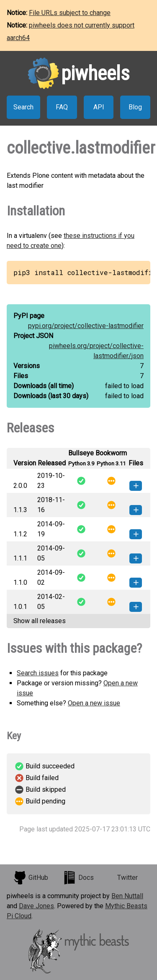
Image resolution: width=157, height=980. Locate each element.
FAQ (62, 107)
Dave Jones (36, 906)
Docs (78, 878)
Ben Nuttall (127, 896)
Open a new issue (94, 703)
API (99, 107)
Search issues (38, 673)
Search (23, 107)
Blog (135, 107)
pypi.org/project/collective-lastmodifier (86, 326)
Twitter (127, 878)
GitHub (31, 878)
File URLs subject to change (70, 13)
